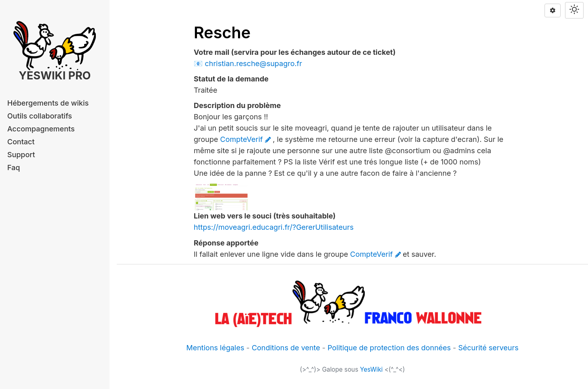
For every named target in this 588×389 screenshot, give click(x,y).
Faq (14, 167)
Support (21, 155)
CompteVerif (242, 139)
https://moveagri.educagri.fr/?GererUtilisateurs (274, 227)
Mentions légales (215, 348)
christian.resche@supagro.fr (253, 63)
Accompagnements (41, 129)
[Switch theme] (574, 10)
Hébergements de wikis (48, 103)
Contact (21, 142)
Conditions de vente (286, 348)
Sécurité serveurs (489, 348)
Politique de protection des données (389, 348)
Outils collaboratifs (40, 116)
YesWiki (372, 369)
